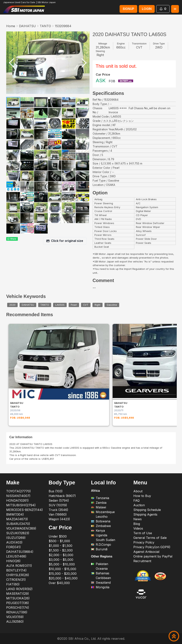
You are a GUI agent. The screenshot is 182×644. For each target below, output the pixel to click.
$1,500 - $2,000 (61, 550)
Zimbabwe (101, 526)
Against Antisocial (146, 552)
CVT (86, 305)
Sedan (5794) (59, 500)
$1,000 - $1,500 (60, 546)
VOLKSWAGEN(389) (21, 528)
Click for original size (65, 241)
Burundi (99, 549)
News (138, 519)
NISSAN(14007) (18, 496)
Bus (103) (56, 491)
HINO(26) (13, 561)
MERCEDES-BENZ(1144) (25, 510)
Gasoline (112, 305)
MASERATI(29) (18, 594)
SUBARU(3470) (18, 524)
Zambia (99, 503)
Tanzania (100, 498)
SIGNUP (128, 9)
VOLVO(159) (15, 617)
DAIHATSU (27, 26)
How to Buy (142, 496)
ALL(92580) (15, 621)
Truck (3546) (58, 510)
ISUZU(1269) (16, 538)
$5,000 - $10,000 (62, 564)
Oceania (99, 569)
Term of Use (143, 533)
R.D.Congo (101, 544)
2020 (12, 305)
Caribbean (101, 578)
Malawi (99, 507)
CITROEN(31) (16, 580)
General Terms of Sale (150, 538)
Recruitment (142, 561)
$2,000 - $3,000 (61, 555)
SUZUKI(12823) (18, 533)
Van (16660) (58, 514)
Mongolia (100, 587)
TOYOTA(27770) (19, 491)
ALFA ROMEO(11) (19, 566)
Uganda (99, 535)
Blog (137, 524)
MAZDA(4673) (17, 519)
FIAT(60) (13, 584)
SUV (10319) (58, 505)
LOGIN (147, 9)
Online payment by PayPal (153, 556)
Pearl (74, 305)
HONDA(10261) (17, 500)
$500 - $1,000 (59, 541)
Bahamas (100, 573)
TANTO (45, 26)
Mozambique (103, 512)
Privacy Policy (144, 542)
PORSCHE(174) (18, 608)
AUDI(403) (14, 542)
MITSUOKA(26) (18, 598)
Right (97, 305)
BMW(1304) (15, 514)
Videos (138, 528)
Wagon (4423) (59, 519)
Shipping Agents (145, 514)
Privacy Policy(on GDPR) (152, 547)
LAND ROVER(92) (19, 589)
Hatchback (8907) (62, 496)
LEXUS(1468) (16, 556)
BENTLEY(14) (16, 570)
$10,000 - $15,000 (62, 569)
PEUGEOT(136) (18, 603)
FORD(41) (13, 547)
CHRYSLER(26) (18, 575)
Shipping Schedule (147, 510)
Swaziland (101, 583)
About (138, 491)
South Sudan (103, 540)
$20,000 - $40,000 (63, 578)
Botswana (101, 521)
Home (11, 26)
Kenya (98, 531)
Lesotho (99, 517)
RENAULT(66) (17, 612)
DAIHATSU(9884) (20, 552)
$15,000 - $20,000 (63, 574)
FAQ (136, 500)
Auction (139, 505)
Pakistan (100, 564)
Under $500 (58, 536)
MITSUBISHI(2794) (21, 505)
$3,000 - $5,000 (61, 560)
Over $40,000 (59, 583)
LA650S (60, 305)
